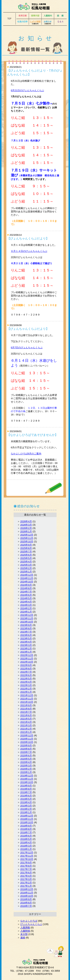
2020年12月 (27, 735)
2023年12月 (27, 615)
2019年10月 (27, 782)
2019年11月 (27, 779)
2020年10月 (27, 742)
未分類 (24, 934)
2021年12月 (27, 695)
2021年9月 (26, 705)
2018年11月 (27, 819)
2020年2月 (26, 769)
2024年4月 (26, 602)
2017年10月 (27, 859)
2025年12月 (27, 535)
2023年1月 (26, 652)
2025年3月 (26, 565)
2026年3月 (26, 525)
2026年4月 (26, 521)
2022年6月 (26, 675)
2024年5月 (26, 598)
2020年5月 (26, 759)
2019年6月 (26, 796)
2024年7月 (26, 592)
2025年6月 (26, 555)
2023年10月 (27, 622)
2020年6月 (26, 755)
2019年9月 (26, 786)
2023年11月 (27, 618)
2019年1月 (26, 812)
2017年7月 (26, 869)
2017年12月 (27, 852)
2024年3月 (26, 605)
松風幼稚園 (35, 7)
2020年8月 (26, 749)
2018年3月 (26, 846)
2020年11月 (27, 739)
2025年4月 (26, 562)
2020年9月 (26, 745)
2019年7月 (26, 792)
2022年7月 (26, 672)
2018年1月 (26, 849)
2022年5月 (26, 679)
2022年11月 (27, 659)
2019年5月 (26, 799)
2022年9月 (26, 665)
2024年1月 (26, 612)
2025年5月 (26, 558)
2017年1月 (26, 886)
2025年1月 (26, 572)
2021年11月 (27, 699)
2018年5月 (26, 839)
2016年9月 (26, 899)
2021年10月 (27, 702)
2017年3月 (26, 879)
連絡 (23, 938)
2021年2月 (26, 729)
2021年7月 (26, 712)
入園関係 (25, 931)
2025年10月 (27, 541)
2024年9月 (26, 585)
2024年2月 (26, 608)
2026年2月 (26, 528)
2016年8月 (26, 903)
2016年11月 (27, 893)
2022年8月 (26, 669)
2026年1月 (26, 531)
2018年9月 (26, 826)
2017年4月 (26, 876)
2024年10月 (27, 582)
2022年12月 (27, 655)
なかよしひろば (29, 921)
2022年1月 (26, 692)
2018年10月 (27, 822)
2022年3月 (26, 685)
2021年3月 (26, 725)
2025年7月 (26, 551)
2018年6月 (26, 836)
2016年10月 (27, 896)
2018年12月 (27, 816)
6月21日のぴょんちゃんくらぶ (27, 90)
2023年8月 (26, 628)
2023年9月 (26, 625)
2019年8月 (26, 789)
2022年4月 (26, 682)
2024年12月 (27, 575)
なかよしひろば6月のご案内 (26, 454)
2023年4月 (26, 642)
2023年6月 (26, 635)
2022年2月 (26, 689)
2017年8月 (26, 866)
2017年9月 (26, 862)
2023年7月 (26, 632)
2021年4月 (26, 722)
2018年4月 (26, 842)
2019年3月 (26, 806)
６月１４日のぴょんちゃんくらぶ (29, 251)
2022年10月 (27, 662)
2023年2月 (26, 648)
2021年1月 (26, 732)
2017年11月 (27, 856)
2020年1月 (26, 772)
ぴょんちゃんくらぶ (31, 924)
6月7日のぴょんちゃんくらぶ (27, 348)
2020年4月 (26, 762)
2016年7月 (26, 906)
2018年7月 (26, 832)
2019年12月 (27, 776)
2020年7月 (26, 752)
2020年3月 (26, 766)
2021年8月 (26, 709)
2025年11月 (27, 538)
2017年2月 (26, 883)
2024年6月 (26, 595)
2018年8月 (26, 829)
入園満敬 (25, 928)
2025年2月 (26, 568)
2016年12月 (27, 889)
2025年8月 (26, 548)
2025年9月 (26, 545)
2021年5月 (26, 719)
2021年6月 (26, 715)
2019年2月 (26, 809)
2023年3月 (26, 645)
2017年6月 (26, 873)
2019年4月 (26, 802)
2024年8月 (26, 588)
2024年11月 (27, 578)
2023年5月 (26, 638)
